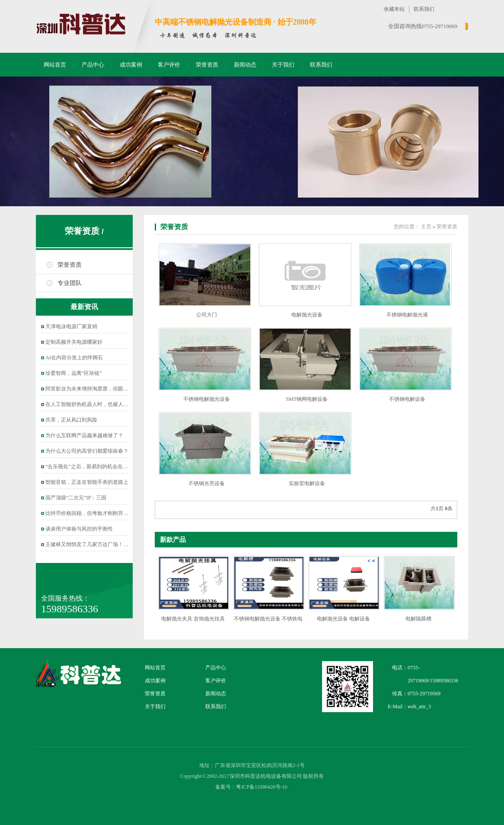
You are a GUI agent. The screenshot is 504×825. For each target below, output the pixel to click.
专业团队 (70, 283)
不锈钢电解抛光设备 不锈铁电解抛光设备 (268, 622)
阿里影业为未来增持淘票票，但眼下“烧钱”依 (97, 389)
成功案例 (131, 65)
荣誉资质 (207, 65)
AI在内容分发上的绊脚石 (74, 358)
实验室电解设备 (307, 483)
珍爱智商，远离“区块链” (74, 373)
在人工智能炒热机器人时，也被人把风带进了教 (100, 404)
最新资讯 (84, 307)
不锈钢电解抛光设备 (207, 399)
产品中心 (93, 65)
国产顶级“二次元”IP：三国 (76, 498)
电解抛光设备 (307, 315)
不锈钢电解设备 (407, 399)
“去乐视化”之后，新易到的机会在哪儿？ (92, 467)
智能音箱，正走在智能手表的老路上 (87, 482)
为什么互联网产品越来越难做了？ (84, 435)
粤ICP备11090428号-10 (262, 787)
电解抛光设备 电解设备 (343, 619)
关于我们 (283, 65)
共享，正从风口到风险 (71, 420)
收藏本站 (394, 9)
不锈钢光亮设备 (207, 483)
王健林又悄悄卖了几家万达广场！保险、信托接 (100, 544)
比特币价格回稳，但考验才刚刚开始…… (92, 513)
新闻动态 (245, 65)
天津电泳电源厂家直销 (71, 326)
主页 (426, 227)
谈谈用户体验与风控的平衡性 (79, 529)
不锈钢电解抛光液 (407, 315)
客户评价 (169, 65)
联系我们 (424, 9)
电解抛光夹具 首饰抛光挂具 (193, 619)
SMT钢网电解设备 (307, 399)
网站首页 (55, 65)
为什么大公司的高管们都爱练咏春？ (87, 451)
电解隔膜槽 (418, 619)
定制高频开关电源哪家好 (74, 342)
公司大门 (207, 315)
